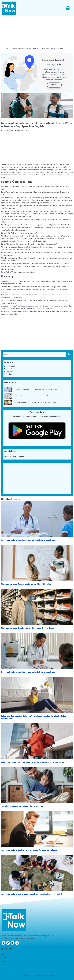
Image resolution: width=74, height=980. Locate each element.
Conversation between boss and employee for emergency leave (29, 850)
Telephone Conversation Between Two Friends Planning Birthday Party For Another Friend (34, 717)
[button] (68, 8)
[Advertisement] (37, 32)
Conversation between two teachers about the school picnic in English (32, 894)
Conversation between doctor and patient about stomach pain (28, 540)
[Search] (69, 354)
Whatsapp (22, 457)
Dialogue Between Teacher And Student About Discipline (26, 584)
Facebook (8, 457)
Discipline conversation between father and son (22, 806)
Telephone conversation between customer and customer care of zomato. (33, 762)
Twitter (15, 457)
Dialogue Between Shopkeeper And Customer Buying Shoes (28, 628)
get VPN (54, 85)
